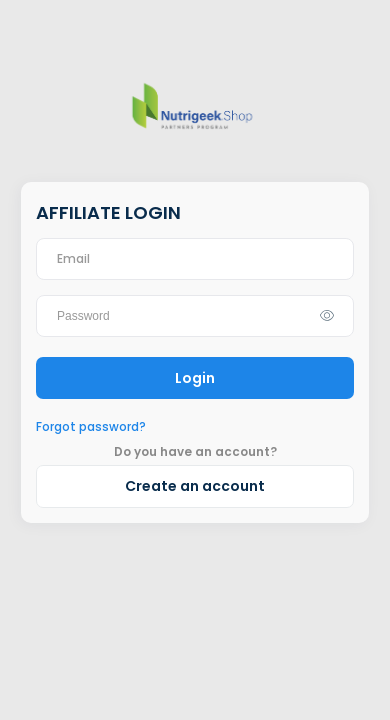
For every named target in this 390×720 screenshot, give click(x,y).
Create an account (195, 486)
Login (195, 378)
